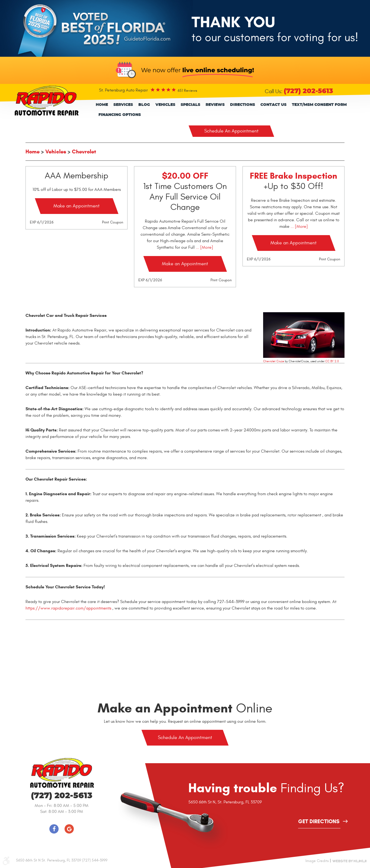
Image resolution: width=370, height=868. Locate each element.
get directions (319, 822)
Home (102, 105)
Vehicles (165, 105)
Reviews (215, 105)
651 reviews (187, 91)
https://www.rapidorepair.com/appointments (68, 608)
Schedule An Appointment (231, 131)
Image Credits (317, 861)
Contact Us (273, 105)
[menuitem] (102, 105)
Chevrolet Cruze (274, 361)
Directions (243, 105)
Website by (349, 861)
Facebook (54, 829)
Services (123, 105)
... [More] (204, 247)
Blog (144, 105)
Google (69, 829)
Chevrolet (84, 152)
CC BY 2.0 (332, 361)
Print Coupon (113, 222)
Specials (190, 105)
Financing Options (120, 115)
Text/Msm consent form (319, 105)
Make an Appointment (76, 206)
